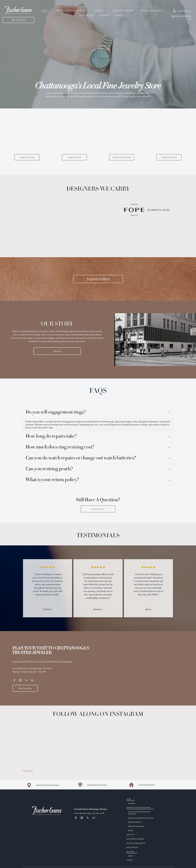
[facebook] (14, 681)
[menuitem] (46, 10)
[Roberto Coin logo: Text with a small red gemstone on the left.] (110, 234)
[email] (32, 681)
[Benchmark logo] (86, 210)
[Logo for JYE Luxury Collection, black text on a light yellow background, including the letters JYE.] (62, 210)
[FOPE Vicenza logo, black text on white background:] (134, 210)
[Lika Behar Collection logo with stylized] (62, 234)
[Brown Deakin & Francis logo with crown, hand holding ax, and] (110, 210)
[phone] (26, 681)
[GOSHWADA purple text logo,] (86, 234)
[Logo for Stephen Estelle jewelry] (134, 234)
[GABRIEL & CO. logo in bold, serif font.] (158, 210)
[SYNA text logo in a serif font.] (37, 234)
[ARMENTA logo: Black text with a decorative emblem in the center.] (37, 210)
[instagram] (20, 681)
